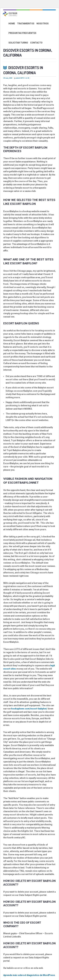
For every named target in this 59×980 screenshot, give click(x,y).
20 (28, 78)
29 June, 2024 (8, 78)
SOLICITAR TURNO (18, 43)
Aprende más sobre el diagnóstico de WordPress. (29, 975)
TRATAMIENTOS (26, 24)
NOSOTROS (43, 24)
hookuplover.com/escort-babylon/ (29, 709)
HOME (12, 24)
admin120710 (20, 78)
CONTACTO (36, 43)
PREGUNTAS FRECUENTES (22, 33)
